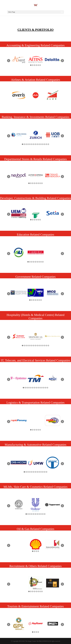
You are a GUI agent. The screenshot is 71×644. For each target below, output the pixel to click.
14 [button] (47, 144)
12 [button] (43, 144)
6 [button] (40, 65)
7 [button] (34, 144)
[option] (19, 59)
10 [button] (39, 144)
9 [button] (37, 144)
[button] (9, 61)
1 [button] (31, 65)
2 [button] (33, 65)
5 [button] (38, 65)
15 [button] (48, 144)
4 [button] (36, 65)
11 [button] (41, 144)
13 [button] (45, 144)
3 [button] (35, 65)
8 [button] (35, 144)
